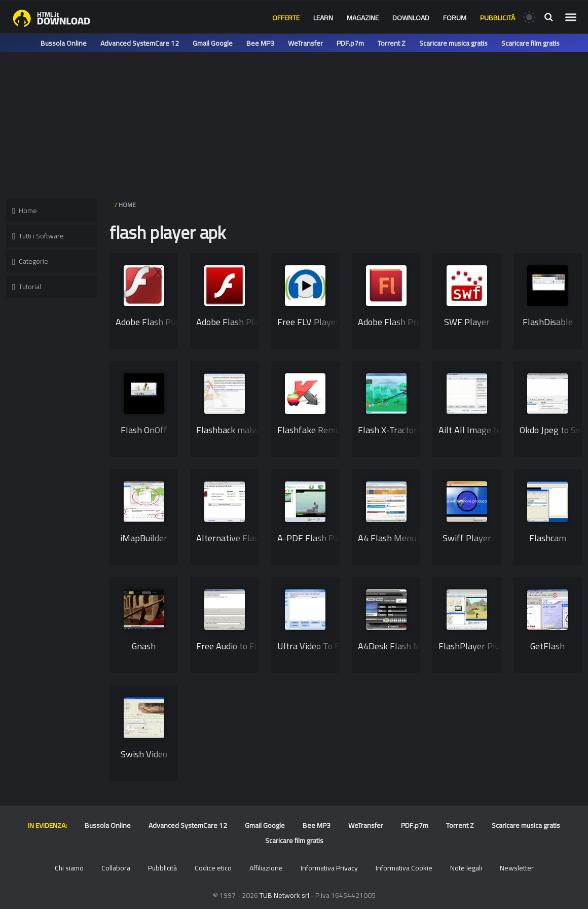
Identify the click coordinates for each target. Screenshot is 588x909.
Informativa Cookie (404, 868)
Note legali (466, 868)
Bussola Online (64, 43)
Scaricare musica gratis (453, 43)
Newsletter (517, 868)
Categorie (30, 261)
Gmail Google (213, 43)
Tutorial (27, 287)
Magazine (363, 18)
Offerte (286, 18)
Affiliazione (266, 868)
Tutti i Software (38, 236)
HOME (127, 205)
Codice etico (213, 868)
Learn (323, 18)
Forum (455, 18)
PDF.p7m (350, 43)
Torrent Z (392, 43)
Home (25, 211)
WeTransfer (305, 43)
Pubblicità (498, 18)
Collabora (116, 868)
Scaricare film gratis (530, 43)
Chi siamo (69, 868)
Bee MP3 (260, 43)
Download (411, 18)
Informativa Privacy (329, 868)
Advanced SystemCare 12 (140, 43)
